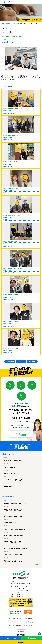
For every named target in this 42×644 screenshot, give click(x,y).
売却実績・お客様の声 (11, 23)
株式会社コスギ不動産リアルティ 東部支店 (21, 619)
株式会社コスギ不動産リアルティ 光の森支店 (22, 622)
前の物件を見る (10, 361)
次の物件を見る (31, 361)
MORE (37, 490)
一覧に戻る (21, 361)
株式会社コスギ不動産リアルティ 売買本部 (21, 625)
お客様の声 (20, 23)
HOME (3, 23)
